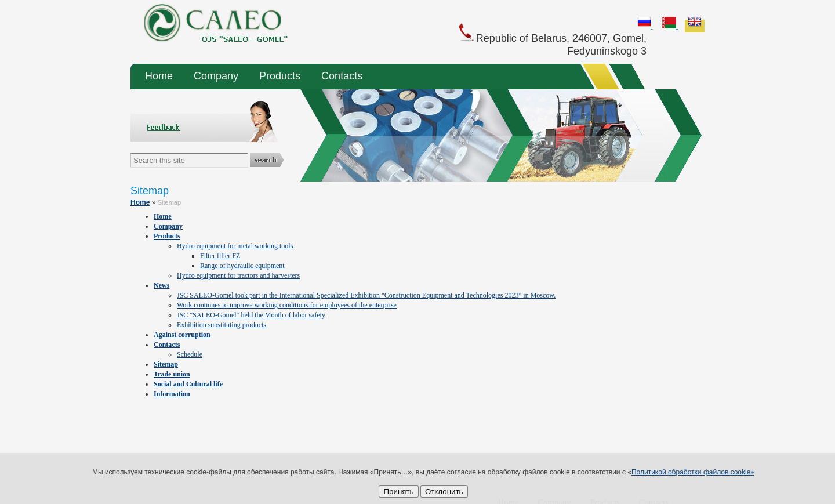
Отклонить (444, 492)
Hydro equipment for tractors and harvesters (238, 275)
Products (280, 76)
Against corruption (182, 335)
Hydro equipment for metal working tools (235, 246)
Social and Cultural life (188, 384)
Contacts (342, 76)
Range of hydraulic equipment (242, 266)
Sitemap (166, 364)
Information (172, 394)
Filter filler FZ (220, 256)
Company (216, 76)
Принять (398, 492)
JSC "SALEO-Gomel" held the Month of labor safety (251, 315)
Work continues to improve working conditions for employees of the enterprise (287, 305)
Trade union (172, 374)
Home (159, 76)
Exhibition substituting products (222, 325)
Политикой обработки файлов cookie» (693, 472)
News (161, 285)
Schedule (190, 354)
